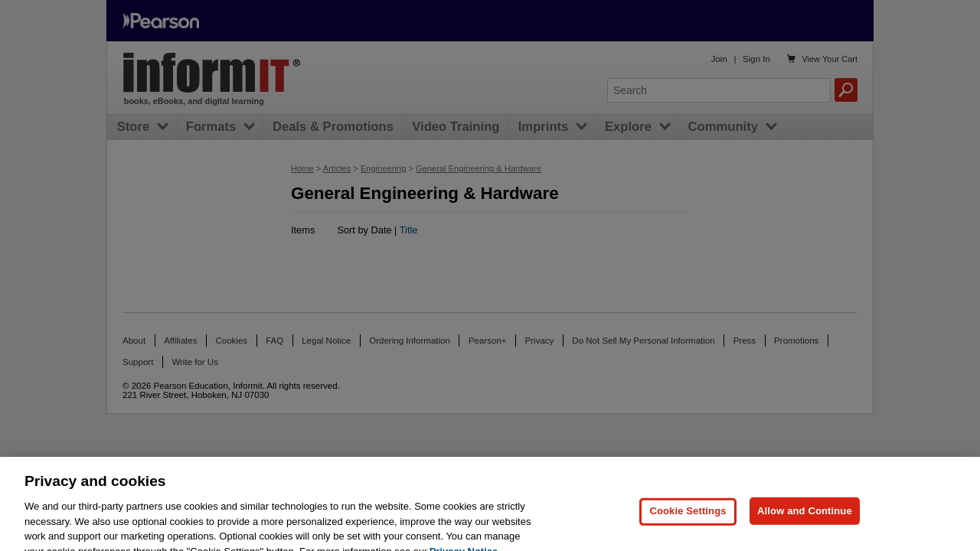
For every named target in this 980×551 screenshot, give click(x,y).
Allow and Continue (805, 520)
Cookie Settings (688, 520)
